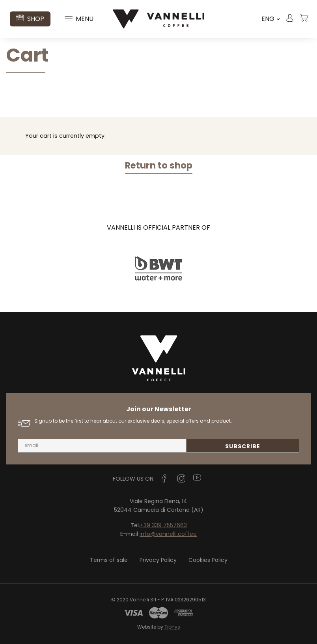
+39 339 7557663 (163, 525)
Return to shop (159, 165)
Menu (79, 19)
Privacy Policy (158, 560)
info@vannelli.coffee (168, 534)
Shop (30, 19)
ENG (270, 19)
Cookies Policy (208, 560)
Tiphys (172, 627)
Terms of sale (109, 560)
